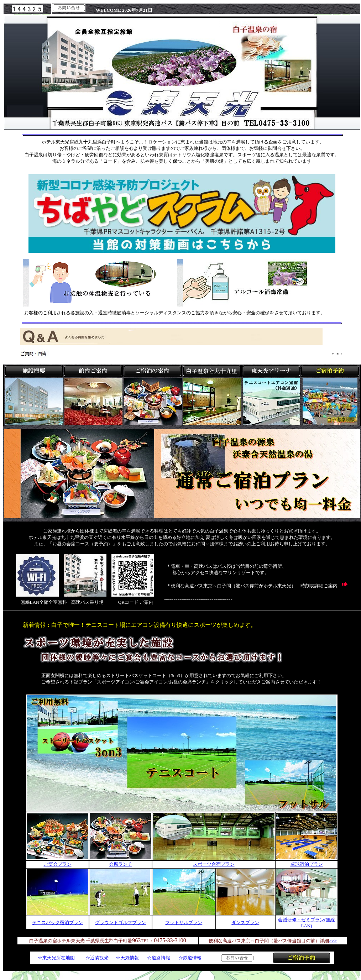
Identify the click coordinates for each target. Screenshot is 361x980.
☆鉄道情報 (190, 958)
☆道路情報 (159, 958)
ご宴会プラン (58, 864)
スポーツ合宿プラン (214, 864)
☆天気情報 (127, 958)
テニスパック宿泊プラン (57, 923)
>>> (333, 941)
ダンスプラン (245, 923)
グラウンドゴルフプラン (121, 923)
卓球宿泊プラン (307, 864)
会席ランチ (121, 864)
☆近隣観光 (97, 958)
